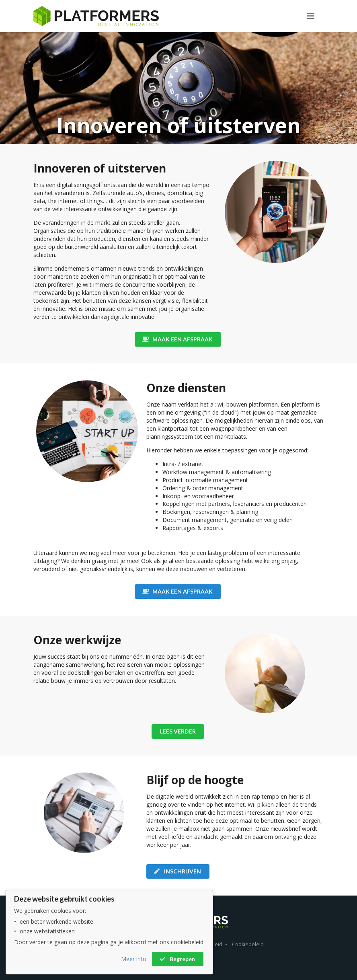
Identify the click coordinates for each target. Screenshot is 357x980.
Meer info (134, 959)
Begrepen (177, 959)
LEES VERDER (178, 731)
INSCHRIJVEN (177, 871)
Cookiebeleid (248, 944)
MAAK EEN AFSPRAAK (177, 339)
